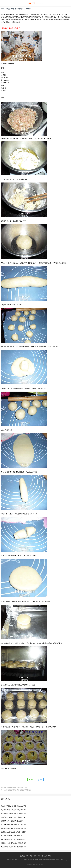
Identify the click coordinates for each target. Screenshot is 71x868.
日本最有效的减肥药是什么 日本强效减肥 (14, 825)
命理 (49, 856)
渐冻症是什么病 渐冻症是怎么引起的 (12, 836)
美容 (31, 856)
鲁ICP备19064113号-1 (57, 859)
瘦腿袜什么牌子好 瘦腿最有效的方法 (12, 821)
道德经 (46, 859)
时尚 (27, 856)
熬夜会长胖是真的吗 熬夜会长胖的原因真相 (19, 790)
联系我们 (36, 859)
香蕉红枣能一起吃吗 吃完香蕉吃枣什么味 (14, 847)
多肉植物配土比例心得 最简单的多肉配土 (14, 806)
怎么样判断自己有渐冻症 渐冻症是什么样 (14, 839)
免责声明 (41, 859)
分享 (40, 780)
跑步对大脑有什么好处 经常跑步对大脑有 (14, 810)
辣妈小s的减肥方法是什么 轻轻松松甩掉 (13, 832)
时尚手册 (44, 856)
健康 (35, 856)
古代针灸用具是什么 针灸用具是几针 (17, 788)
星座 (39, 856)
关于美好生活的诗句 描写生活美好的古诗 (14, 813)
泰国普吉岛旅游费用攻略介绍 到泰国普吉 (14, 843)
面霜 (49, 859)
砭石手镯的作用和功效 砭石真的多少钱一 (14, 817)
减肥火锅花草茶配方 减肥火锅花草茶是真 (14, 828)
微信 (31, 780)
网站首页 (22, 856)
